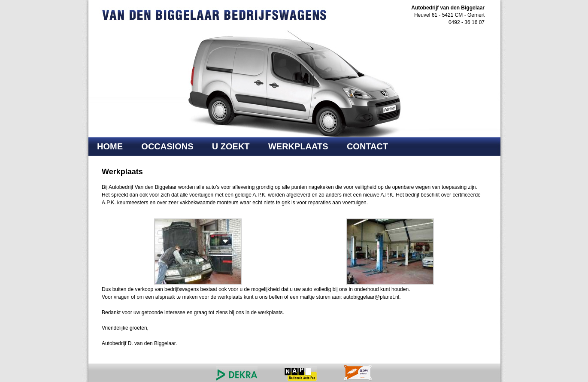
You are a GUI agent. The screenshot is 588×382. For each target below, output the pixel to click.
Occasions (167, 146)
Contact (367, 146)
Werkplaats (298, 146)
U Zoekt (231, 146)
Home (110, 146)
